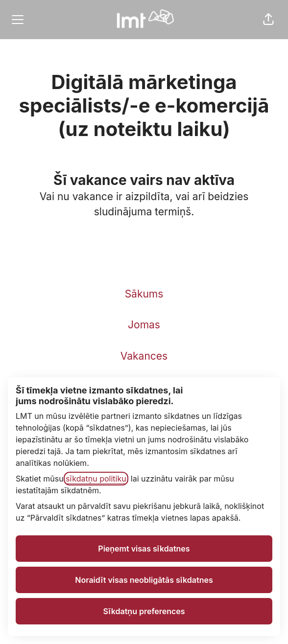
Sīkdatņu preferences (144, 611)
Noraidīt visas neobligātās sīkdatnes (144, 580)
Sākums (144, 294)
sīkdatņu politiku (96, 479)
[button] (268, 20)
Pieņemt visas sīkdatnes (144, 549)
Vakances (144, 356)
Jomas (144, 325)
